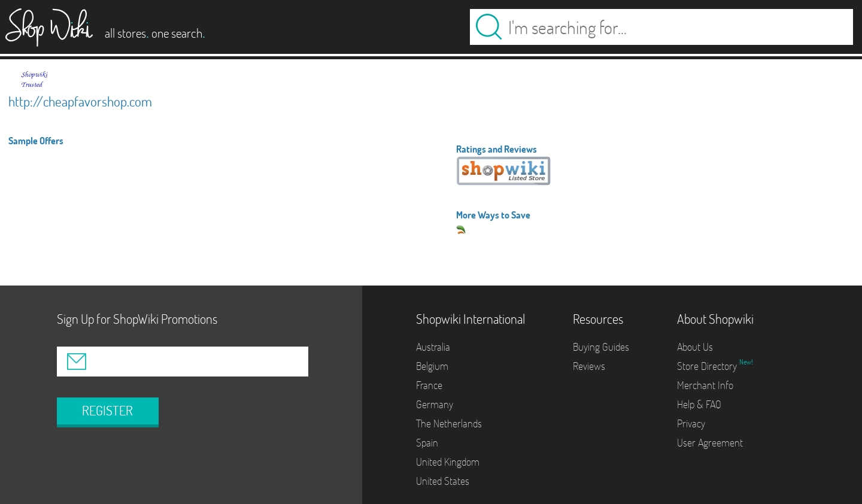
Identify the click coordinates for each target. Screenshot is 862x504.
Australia (433, 347)
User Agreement (710, 443)
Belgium (432, 366)
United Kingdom (448, 462)
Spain (427, 443)
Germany (435, 404)
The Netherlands (449, 423)
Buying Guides (601, 347)
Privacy (691, 423)
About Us (695, 347)
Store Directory (708, 366)
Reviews (589, 366)
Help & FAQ (699, 404)
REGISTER (107, 411)
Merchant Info (705, 385)
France (429, 385)
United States (443, 481)
